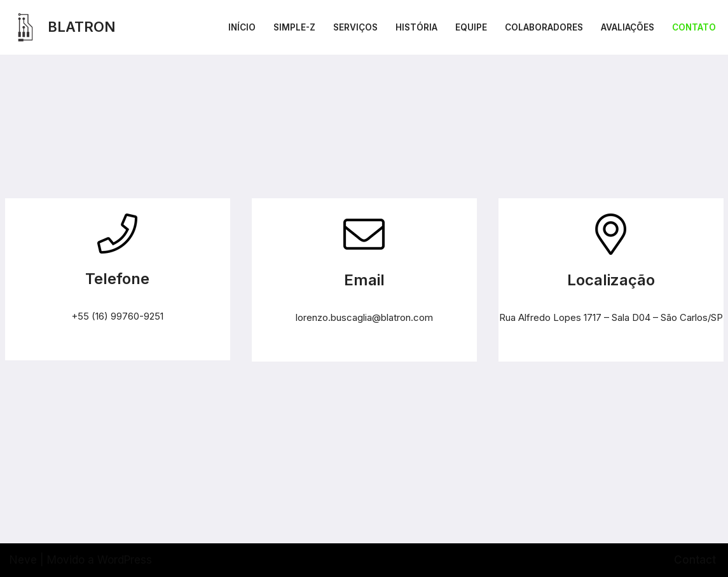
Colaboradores (544, 27)
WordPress (125, 560)
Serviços (355, 27)
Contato (694, 27)
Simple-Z (294, 27)
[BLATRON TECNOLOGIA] (62, 27)
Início (242, 27)
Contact (695, 560)
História (416, 27)
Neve (23, 560)
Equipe (471, 27)
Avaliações (628, 27)
